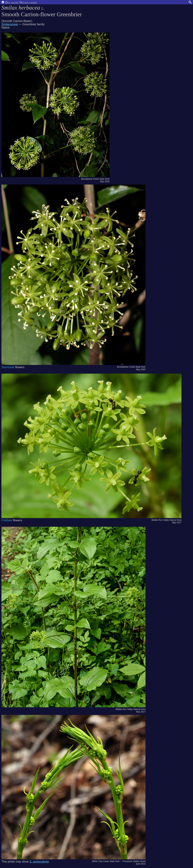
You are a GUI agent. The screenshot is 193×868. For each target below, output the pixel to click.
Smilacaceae (10, 24)
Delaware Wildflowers (19, 2)
